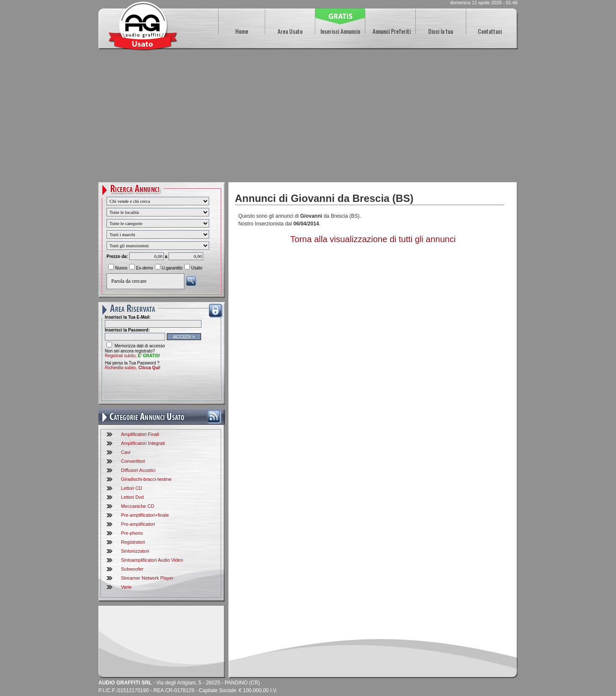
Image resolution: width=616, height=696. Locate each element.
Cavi (126, 452)
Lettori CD (132, 488)
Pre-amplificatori (138, 524)
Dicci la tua (441, 31)
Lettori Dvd (132, 497)
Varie (126, 587)
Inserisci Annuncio (340, 31)
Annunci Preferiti (392, 31)
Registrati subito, (132, 356)
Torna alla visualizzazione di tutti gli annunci (373, 239)
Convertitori (133, 461)
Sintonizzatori (135, 551)
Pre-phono (132, 533)
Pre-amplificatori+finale (145, 515)
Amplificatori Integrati (143, 443)
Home (242, 31)
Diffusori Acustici (138, 470)
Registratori (133, 542)
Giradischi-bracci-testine (146, 479)
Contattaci (490, 31)
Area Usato (290, 31)
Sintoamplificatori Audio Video (152, 560)
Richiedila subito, (132, 368)
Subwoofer (132, 569)
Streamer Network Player (147, 578)
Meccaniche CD (138, 506)
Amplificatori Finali (140, 434)
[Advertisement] (308, 118)
